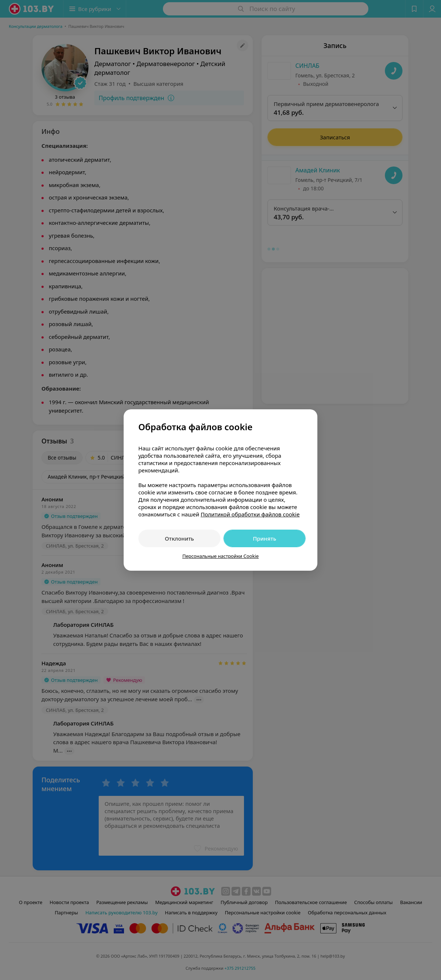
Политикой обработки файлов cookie (250, 514)
